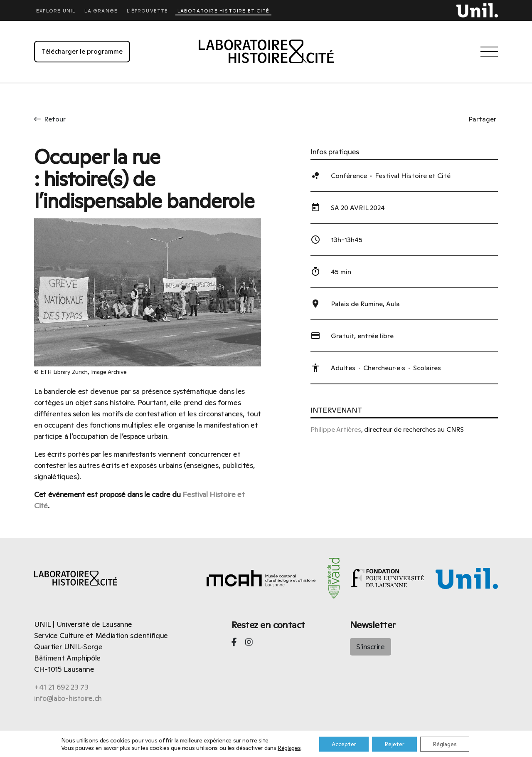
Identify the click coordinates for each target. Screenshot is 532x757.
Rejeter (394, 744)
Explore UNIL (56, 11)
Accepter (344, 744)
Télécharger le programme (82, 51)
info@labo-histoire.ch (68, 698)
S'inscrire (371, 647)
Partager (482, 119)
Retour (50, 119)
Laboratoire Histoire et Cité (223, 11)
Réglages (289, 748)
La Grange (101, 11)
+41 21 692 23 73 (61, 687)
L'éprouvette (147, 11)
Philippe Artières (336, 429)
